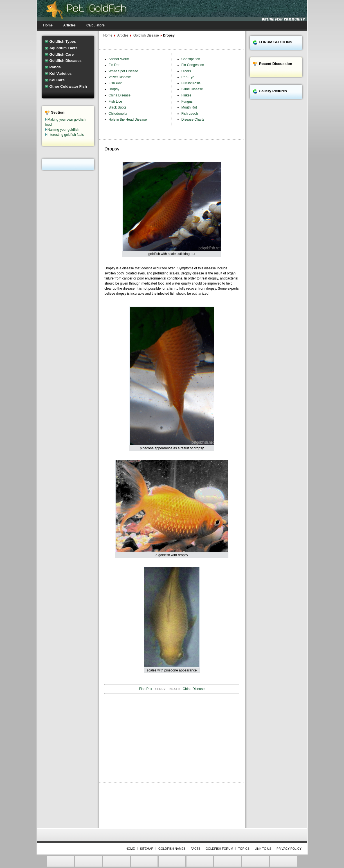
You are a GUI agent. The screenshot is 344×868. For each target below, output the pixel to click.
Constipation (191, 59)
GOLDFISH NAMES (172, 849)
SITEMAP (146, 849)
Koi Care (57, 80)
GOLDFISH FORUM (219, 849)
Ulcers (186, 71)
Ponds (55, 67)
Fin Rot (114, 65)
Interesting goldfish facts (66, 135)
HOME (130, 849)
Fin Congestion (193, 65)
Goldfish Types (63, 41)
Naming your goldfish (63, 130)
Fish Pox (115, 83)
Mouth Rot (189, 107)
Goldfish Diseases (66, 61)
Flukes (186, 95)
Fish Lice (115, 102)
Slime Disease (192, 89)
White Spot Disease (123, 71)
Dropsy (114, 89)
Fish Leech (190, 114)
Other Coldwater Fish (68, 86)
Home (108, 35)
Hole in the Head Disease (128, 120)
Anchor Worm (119, 59)
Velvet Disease (120, 77)
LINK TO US (263, 849)
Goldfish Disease (147, 35)
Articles (123, 35)
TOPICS (244, 849)
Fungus (187, 102)
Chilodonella (118, 114)
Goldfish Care (62, 54)
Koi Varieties (61, 74)
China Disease (120, 95)
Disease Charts (193, 120)
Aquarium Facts (64, 48)
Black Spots (117, 107)
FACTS (196, 849)
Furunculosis (191, 83)
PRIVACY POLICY (289, 849)
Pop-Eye (188, 77)
